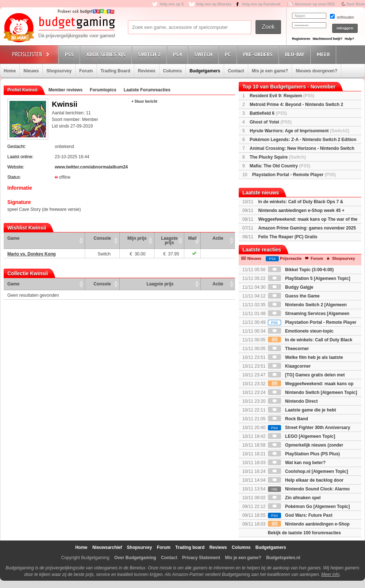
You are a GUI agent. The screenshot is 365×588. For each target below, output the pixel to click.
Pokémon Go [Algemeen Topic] (309, 507)
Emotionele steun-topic (301, 331)
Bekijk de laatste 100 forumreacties (304, 533)
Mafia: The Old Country (280, 166)
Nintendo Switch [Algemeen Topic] (312, 392)
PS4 (178, 54)
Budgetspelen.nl (283, 558)
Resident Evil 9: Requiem (282, 96)
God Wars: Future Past (300, 515)
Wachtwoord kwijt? (327, 39)
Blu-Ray (296, 54)
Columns (172, 71)
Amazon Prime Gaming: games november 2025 (307, 228)
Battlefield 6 (268, 113)
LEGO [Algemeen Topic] (301, 436)
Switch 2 (150, 54)
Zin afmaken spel (294, 498)
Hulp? (349, 39)
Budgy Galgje (291, 287)
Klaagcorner (289, 366)
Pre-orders (259, 54)
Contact (236, 71)
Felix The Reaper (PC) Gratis (288, 237)
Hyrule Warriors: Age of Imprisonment (299, 131)
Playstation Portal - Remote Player (294, 175)
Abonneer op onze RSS (315, 4)
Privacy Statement (201, 558)
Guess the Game (294, 296)
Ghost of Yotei (271, 122)
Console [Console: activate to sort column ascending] (102, 238)
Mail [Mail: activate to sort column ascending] (193, 238)
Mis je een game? (270, 71)
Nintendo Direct (293, 401)
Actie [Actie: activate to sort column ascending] (218, 238)
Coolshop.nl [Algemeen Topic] (308, 471)
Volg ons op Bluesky (214, 4)
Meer (324, 54)
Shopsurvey (59, 71)
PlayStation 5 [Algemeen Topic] (309, 278)
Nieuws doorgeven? (316, 71)
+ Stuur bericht (144, 101)
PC (229, 54)
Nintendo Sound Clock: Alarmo (309, 489)
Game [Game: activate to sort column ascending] (13, 238)
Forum (86, 71)
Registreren (301, 39)
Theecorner (289, 349)
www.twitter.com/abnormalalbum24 (91, 167)
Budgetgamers (205, 71)
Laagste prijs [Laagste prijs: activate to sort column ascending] (169, 240)
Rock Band (288, 419)
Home (10, 71)
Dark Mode (356, 4)
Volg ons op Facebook (261, 4)
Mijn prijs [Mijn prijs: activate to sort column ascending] (137, 238)
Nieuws (31, 71)
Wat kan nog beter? (297, 463)
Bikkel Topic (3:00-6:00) (301, 270)
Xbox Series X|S (107, 54)
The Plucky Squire (278, 157)
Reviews (147, 71)
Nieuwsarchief (107, 547)
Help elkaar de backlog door (306, 480)
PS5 (70, 54)
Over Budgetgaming (135, 558)
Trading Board (115, 71)
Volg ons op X (172, 4)
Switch (204, 54)
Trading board (190, 547)
